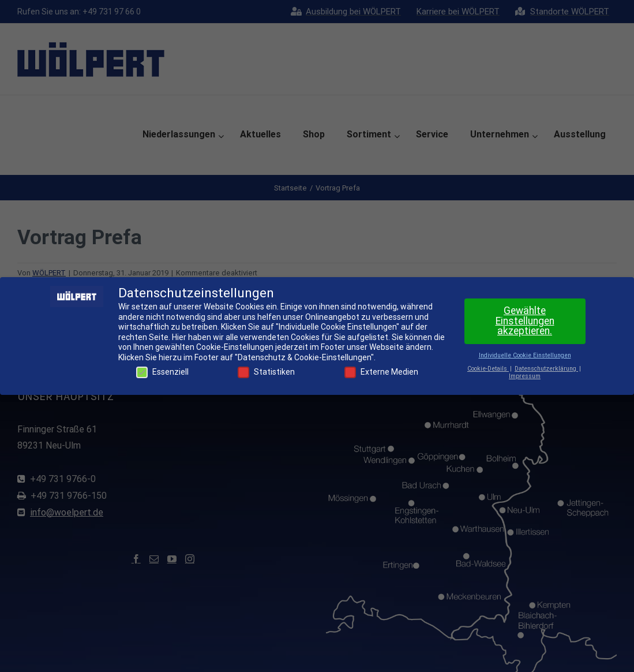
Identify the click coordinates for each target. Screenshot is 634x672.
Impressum (525, 376)
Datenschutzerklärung (546, 369)
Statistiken (266, 372)
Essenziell (162, 372)
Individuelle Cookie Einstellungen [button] (525, 355)
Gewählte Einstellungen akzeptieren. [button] (525, 321)
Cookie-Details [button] (488, 369)
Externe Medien (381, 372)
